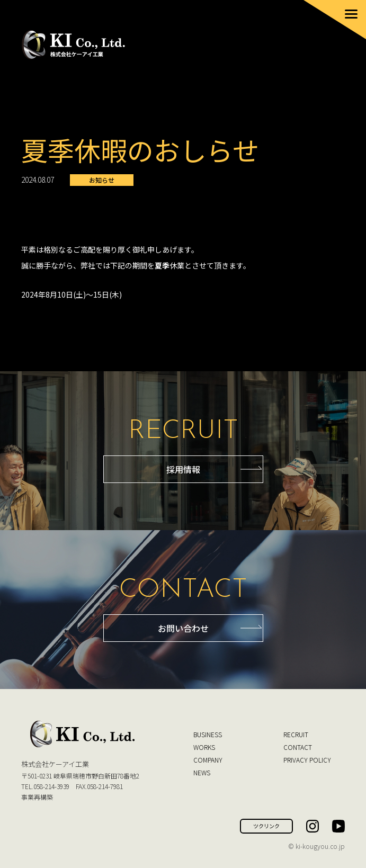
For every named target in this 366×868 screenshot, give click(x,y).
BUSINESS (208, 734)
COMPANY (208, 760)
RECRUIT (296, 734)
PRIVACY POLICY (307, 760)
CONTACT (298, 747)
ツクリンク (266, 826)
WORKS (204, 747)
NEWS (202, 772)
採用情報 (183, 469)
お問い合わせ (183, 628)
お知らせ (102, 180)
